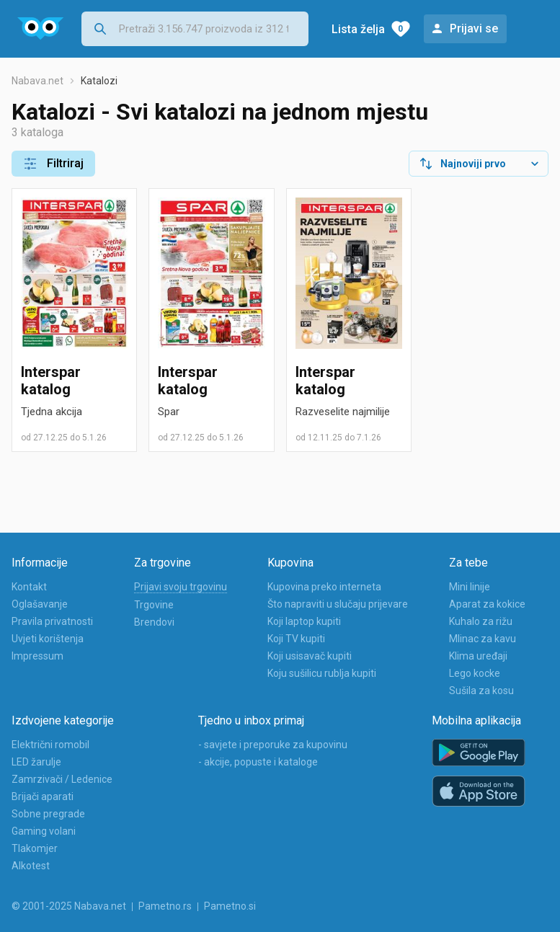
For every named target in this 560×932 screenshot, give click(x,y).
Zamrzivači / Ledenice (62, 779)
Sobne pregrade (48, 814)
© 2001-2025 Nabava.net (69, 906)
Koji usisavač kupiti (310, 656)
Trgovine (154, 605)
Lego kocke (475, 673)
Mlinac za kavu (483, 639)
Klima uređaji (478, 656)
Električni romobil (50, 745)
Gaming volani (44, 831)
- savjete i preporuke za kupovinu (273, 745)
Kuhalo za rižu (481, 621)
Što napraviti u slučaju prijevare (338, 604)
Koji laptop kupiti (304, 621)
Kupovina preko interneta (324, 587)
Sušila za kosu (481, 691)
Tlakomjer (35, 848)
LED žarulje (36, 762)
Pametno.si (230, 906)
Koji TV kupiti (296, 639)
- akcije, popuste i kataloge (258, 762)
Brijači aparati (43, 796)
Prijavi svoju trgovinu (181, 587)
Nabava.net (37, 81)
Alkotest (31, 866)
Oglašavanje (40, 604)
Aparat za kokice (487, 604)
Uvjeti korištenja (48, 639)
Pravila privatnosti (52, 621)
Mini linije (470, 587)
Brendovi (154, 622)
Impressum (37, 656)
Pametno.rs (165, 906)
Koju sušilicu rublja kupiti (322, 673)
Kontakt (29, 587)
